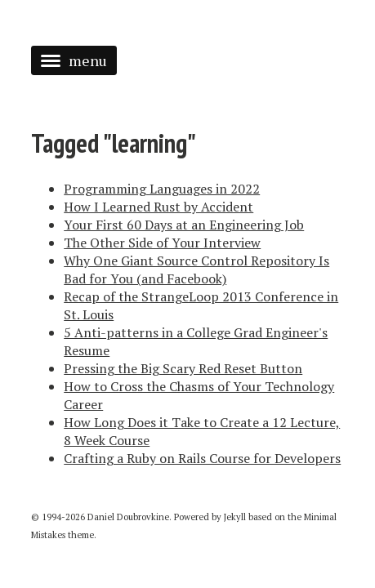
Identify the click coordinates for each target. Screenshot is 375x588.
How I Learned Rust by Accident (158, 207)
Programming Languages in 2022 (162, 189)
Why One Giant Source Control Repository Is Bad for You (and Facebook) (196, 269)
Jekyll (235, 517)
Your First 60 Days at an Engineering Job (184, 225)
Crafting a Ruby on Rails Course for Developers (202, 458)
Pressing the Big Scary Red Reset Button (183, 368)
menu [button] (74, 60)
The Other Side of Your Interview (162, 243)
